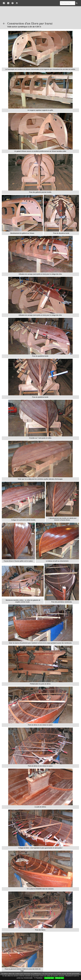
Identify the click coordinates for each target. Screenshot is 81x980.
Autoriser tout (49, 978)
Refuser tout (59, 978)
